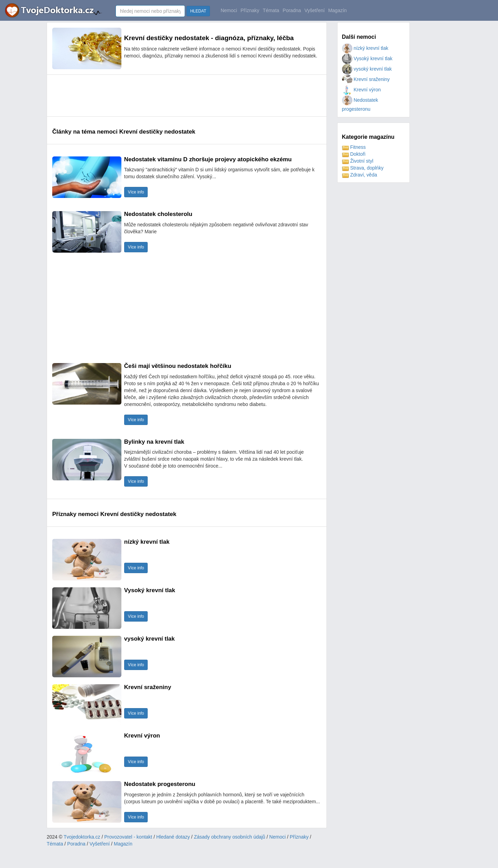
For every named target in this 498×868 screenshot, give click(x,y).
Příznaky (250, 10)
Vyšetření (315, 10)
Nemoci (229, 10)
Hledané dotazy (173, 837)
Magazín (338, 10)
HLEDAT (198, 11)
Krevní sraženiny (366, 79)
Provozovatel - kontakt (128, 837)
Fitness (354, 147)
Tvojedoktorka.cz (82, 837)
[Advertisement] (178, 96)
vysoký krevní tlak (367, 69)
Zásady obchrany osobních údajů (230, 837)
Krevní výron (361, 90)
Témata (271, 10)
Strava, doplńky (363, 168)
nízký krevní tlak (365, 48)
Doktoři (354, 154)
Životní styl (358, 161)
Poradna (292, 10)
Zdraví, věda (360, 175)
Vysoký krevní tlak (367, 58)
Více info (136, 192)
